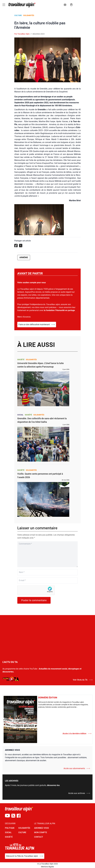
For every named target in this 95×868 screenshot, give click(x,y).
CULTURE (22, 832)
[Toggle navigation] (4, 5)
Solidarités (29, 15)
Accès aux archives (79, 793)
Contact (39, 837)
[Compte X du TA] (13, 816)
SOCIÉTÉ (9, 837)
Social (20, 415)
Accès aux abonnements (77, 768)
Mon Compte (41, 832)
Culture (18, 15)
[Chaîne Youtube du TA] (7, 816)
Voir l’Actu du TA (83, 680)
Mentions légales (47, 867)
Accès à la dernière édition (77, 734)
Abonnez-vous (42, 828)
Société (21, 360)
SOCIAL (8, 832)
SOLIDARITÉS (24, 828)
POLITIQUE (10, 828)
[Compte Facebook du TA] (19, 816)
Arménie (24, 257)
